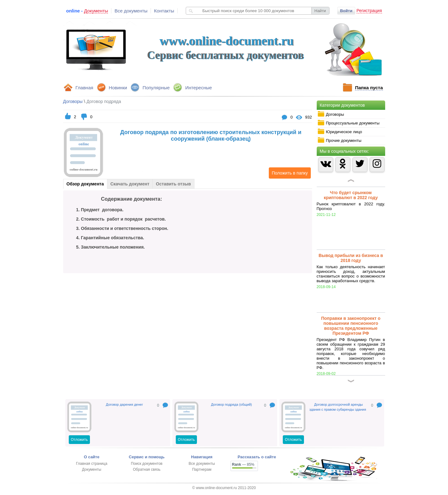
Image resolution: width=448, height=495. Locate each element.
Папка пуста (369, 88)
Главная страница (92, 464)
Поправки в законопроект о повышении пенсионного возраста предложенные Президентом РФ (351, 326)
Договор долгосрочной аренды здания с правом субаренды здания (338, 407)
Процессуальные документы (348, 123)
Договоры (331, 114)
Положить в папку (288, 173)
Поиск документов (147, 464)
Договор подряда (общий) (231, 404)
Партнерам (202, 469)
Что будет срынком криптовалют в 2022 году (351, 195)
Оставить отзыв (173, 184)
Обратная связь (147, 469)
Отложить (79, 440)
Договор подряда (104, 101)
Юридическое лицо (340, 132)
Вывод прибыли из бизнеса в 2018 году (351, 258)
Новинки (118, 88)
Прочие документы (339, 140)
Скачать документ (130, 184)
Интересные (198, 88)
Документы (92, 469)
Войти (346, 11)
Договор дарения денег (124, 404)
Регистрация (369, 11)
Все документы (131, 11)
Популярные (156, 88)
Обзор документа (85, 184)
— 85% (243, 465)
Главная (84, 88)
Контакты (164, 11)
